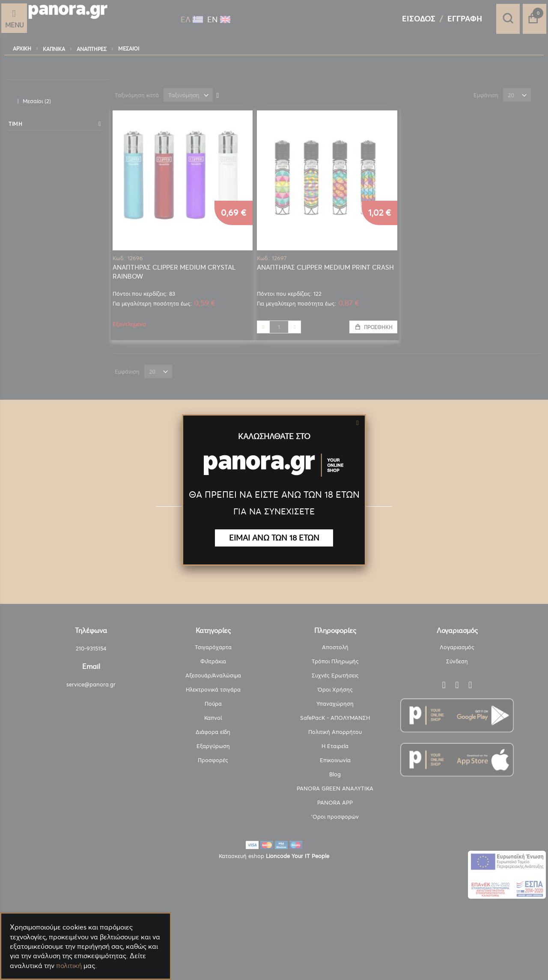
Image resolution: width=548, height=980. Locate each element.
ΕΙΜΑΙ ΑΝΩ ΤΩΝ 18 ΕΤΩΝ (274, 538)
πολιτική (69, 965)
